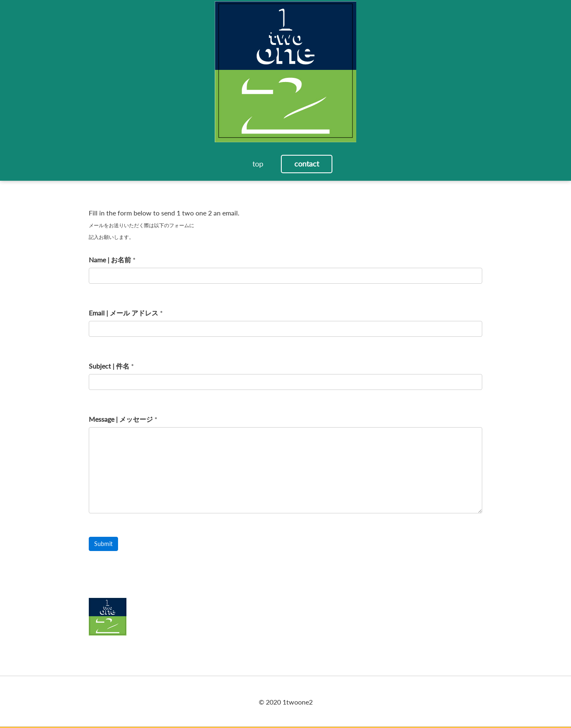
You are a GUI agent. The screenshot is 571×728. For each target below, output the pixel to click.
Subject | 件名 (109, 366)
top (258, 164)
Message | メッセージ (121, 419)
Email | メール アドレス (123, 313)
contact (307, 164)
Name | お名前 (110, 260)
